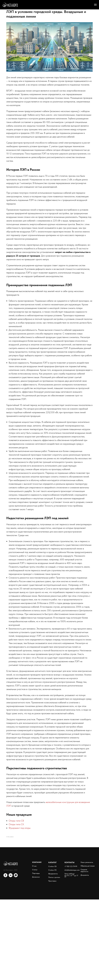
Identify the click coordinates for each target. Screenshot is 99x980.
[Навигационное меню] (95, 5)
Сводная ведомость (84, 951)
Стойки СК (52, 951)
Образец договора (88, 946)
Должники (36, 957)
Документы (85, 956)
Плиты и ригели (54, 958)
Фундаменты (53, 954)
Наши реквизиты (87, 943)
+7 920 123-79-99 (71, 947)
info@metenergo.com (72, 951)
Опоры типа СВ (22, 900)
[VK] (11, 957)
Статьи (35, 950)
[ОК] (5, 957)
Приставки (52, 961)
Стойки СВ (52, 947)
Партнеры (36, 954)
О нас (34, 947)
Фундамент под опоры (25, 907)
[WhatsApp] (16, 957)
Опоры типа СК (22, 903)
